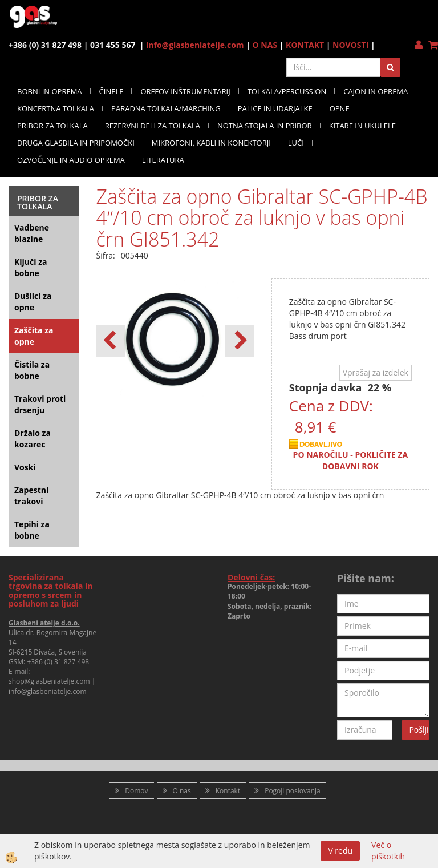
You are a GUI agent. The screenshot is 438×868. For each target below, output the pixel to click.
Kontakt (228, 791)
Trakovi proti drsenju (40, 404)
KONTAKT (305, 45)
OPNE (340, 108)
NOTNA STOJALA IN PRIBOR (265, 126)
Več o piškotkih (388, 851)
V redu (340, 851)
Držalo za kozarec (33, 439)
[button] (240, 341)
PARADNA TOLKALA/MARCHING (166, 108)
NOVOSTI (350, 45)
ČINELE (111, 91)
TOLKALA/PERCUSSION (287, 91)
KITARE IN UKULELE (362, 126)
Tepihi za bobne (32, 530)
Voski (25, 467)
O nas (182, 791)
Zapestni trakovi (31, 496)
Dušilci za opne (33, 302)
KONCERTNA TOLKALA (56, 108)
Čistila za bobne (32, 370)
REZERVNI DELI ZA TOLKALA (153, 126)
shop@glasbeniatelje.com (49, 681)
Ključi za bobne (31, 267)
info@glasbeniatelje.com (195, 45)
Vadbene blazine (32, 233)
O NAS (265, 45)
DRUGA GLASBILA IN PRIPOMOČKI (76, 143)
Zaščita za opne (34, 336)
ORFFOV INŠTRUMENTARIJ (185, 91)
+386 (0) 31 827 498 (58, 662)
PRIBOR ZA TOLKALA (52, 126)
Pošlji (419, 730)
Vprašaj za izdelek (376, 372)
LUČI (296, 143)
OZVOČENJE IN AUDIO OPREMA (71, 160)
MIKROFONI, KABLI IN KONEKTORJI (211, 143)
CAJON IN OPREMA (376, 91)
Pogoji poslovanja (293, 791)
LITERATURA (163, 160)
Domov (136, 791)
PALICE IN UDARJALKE (275, 108)
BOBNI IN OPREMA (50, 91)
